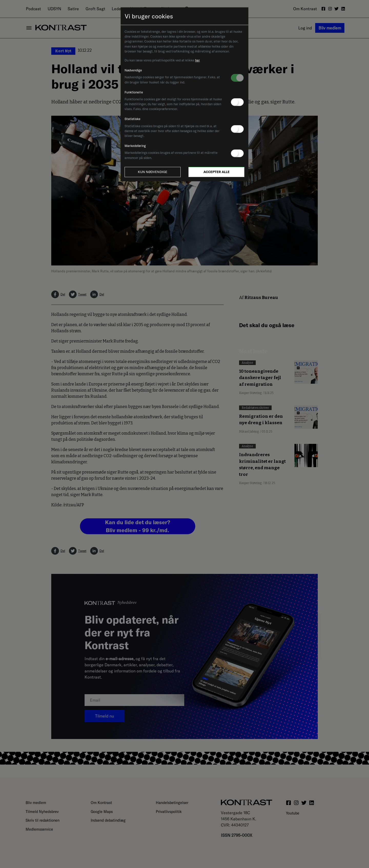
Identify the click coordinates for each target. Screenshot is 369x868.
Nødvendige (133, 70)
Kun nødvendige (153, 172)
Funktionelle (134, 92)
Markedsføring (135, 146)
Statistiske (132, 119)
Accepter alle (217, 172)
